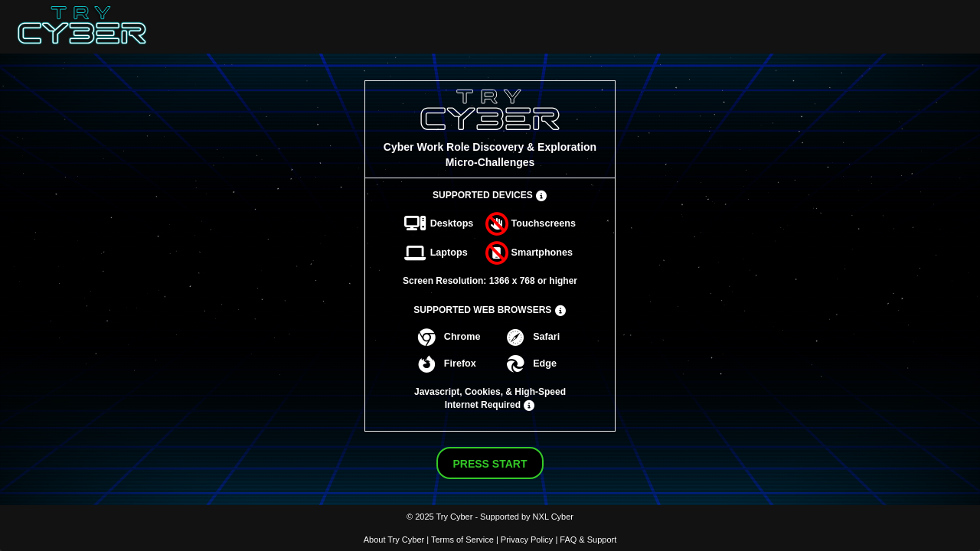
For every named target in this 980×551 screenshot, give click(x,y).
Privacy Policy (527, 540)
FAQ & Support (588, 540)
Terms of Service (462, 540)
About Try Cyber (394, 540)
